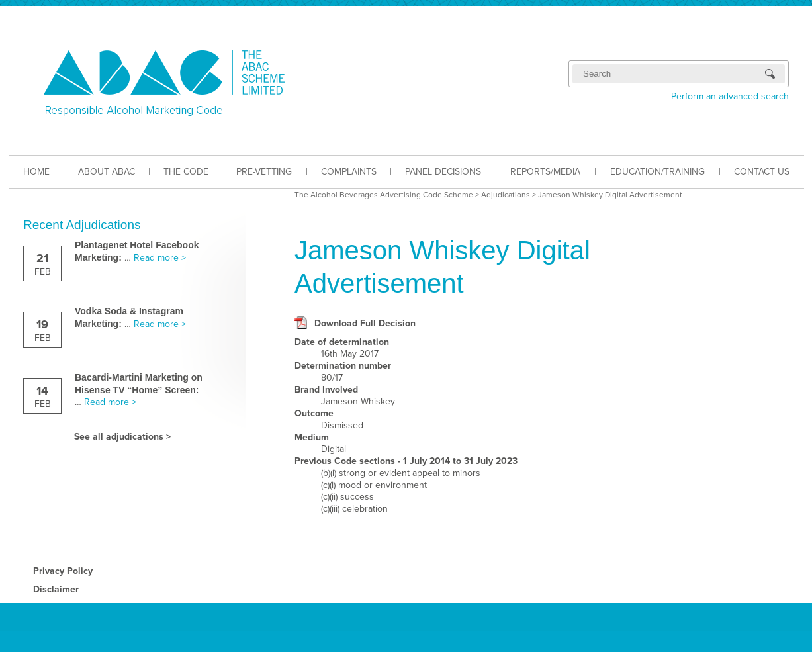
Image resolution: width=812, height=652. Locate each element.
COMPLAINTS (349, 172)
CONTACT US (762, 172)
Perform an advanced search (730, 96)
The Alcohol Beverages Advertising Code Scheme (384, 195)
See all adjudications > (122, 437)
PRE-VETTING (264, 172)
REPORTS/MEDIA (545, 172)
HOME (36, 172)
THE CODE (186, 172)
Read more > (160, 258)
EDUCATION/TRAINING (657, 172)
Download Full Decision (365, 323)
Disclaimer (56, 589)
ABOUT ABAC (107, 172)
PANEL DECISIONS (443, 172)
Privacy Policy (63, 571)
